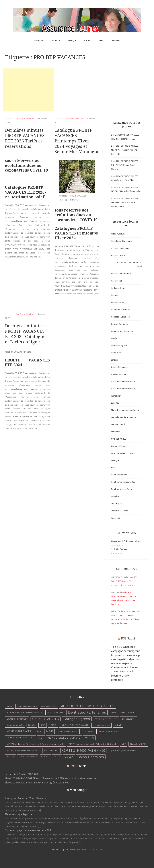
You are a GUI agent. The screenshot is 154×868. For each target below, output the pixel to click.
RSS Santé (128, 638)
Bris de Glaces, (118, 302)
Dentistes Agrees (119, 345)
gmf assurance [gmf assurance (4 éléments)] (129, 719)
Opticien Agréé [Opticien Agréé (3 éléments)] (51, 750)
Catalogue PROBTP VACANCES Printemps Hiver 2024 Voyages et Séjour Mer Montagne (77, 141)
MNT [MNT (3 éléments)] (124, 744)
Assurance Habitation (121, 274)
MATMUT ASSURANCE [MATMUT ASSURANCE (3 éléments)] (108, 731)
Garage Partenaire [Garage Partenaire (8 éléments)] (17, 719)
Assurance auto (118, 255)
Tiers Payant (117, 503)
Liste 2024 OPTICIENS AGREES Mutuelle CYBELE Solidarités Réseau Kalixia (125, 202)
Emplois (115, 360)
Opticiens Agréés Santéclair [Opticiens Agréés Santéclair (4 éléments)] (123, 750)
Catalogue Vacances (120, 310)
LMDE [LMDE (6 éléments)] (53, 725)
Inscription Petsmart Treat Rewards (26, 798)
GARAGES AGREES (119, 374)
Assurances (39, 40)
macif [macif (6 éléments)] (39, 731)
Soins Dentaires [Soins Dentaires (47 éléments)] (91, 757)
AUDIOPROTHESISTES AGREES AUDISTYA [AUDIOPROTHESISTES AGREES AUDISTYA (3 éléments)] (25, 712)
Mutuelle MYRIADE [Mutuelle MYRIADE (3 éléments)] (138, 744)
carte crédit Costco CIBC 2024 (22, 774)
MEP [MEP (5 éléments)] (41, 738)
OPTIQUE (72, 40)
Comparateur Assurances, (123, 331)
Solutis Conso (119, 549)
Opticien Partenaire (120, 446)
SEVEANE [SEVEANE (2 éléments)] (45, 757)
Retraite (87, 40)
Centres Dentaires (120, 324)
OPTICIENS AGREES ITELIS (123, 453)
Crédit (114, 338)
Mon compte (78, 790)
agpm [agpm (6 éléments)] (10, 706)
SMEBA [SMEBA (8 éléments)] (69, 757)
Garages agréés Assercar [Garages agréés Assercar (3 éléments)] (106, 719)
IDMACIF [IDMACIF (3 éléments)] (32, 725)
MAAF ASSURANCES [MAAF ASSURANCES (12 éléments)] (19, 731)
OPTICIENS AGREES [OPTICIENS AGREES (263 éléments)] (84, 750)
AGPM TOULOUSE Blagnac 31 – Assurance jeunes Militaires (124, 581)
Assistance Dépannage (122, 241)
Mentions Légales (60, 849)
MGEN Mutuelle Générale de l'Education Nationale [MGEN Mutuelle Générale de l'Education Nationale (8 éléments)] (35, 744)
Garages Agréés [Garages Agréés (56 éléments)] (77, 719)
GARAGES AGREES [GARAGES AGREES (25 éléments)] (46, 719)
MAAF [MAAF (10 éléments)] (118, 725)
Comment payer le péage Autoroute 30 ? (28, 830)
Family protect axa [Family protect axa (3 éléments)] (129, 712)
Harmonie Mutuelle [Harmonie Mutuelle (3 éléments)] (15, 725)
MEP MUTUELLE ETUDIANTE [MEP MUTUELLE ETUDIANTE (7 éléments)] (64, 738)
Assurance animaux (120, 248)
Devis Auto (116, 353)
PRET (101, 40)
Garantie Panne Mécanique (123, 381)
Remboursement (119, 475)
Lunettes (115, 403)
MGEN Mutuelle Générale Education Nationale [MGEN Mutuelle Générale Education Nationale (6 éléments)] (93, 744)
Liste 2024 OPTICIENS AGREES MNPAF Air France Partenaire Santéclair (125, 150)
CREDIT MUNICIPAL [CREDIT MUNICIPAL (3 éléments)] (55, 712)
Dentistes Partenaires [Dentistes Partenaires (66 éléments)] (87, 712)
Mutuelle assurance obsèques (125, 410)
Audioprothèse (118, 288)
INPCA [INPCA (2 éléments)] (43, 725)
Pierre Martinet (27, 119)
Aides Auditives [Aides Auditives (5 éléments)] (49, 706)
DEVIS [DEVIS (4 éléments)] (113, 712)
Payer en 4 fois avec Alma (126, 541)
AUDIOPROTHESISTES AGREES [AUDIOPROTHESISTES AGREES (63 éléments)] (88, 706)
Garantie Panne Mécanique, (124, 389)
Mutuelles (56, 40)
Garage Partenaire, (120, 367)
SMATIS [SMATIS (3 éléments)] (57, 757)
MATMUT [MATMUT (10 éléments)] (88, 731)
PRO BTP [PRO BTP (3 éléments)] (10, 757)
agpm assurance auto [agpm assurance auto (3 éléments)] (27, 706)
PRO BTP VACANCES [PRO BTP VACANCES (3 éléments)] (28, 757)
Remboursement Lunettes (123, 482)
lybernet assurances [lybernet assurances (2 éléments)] (101, 725)
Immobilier (115, 40)
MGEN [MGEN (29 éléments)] (89, 738)
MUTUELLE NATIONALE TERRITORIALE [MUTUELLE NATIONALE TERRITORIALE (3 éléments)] (23, 750)
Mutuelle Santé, (118, 424)
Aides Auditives (118, 234)
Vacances (116, 518)
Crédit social (79, 766)
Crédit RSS (128, 533)
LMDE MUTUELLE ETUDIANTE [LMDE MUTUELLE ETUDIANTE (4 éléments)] (75, 725)
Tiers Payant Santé (120, 511)
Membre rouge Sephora (18, 814)
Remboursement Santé (122, 489)
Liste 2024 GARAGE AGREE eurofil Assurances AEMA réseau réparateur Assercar (51, 778)
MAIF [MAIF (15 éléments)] (50, 731)
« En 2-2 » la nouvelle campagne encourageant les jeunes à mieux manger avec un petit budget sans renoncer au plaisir (126, 655)
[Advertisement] (28, 90)
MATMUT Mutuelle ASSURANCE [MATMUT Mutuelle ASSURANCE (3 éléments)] (20, 738)
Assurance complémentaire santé (129, 265)
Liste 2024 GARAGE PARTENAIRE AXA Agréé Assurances (37, 782)
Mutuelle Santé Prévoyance (124, 417)
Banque (115, 295)
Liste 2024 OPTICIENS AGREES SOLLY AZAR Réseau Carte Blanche (125, 165)
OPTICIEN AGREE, (119, 439)
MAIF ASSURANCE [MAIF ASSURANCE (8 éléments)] (68, 731)
